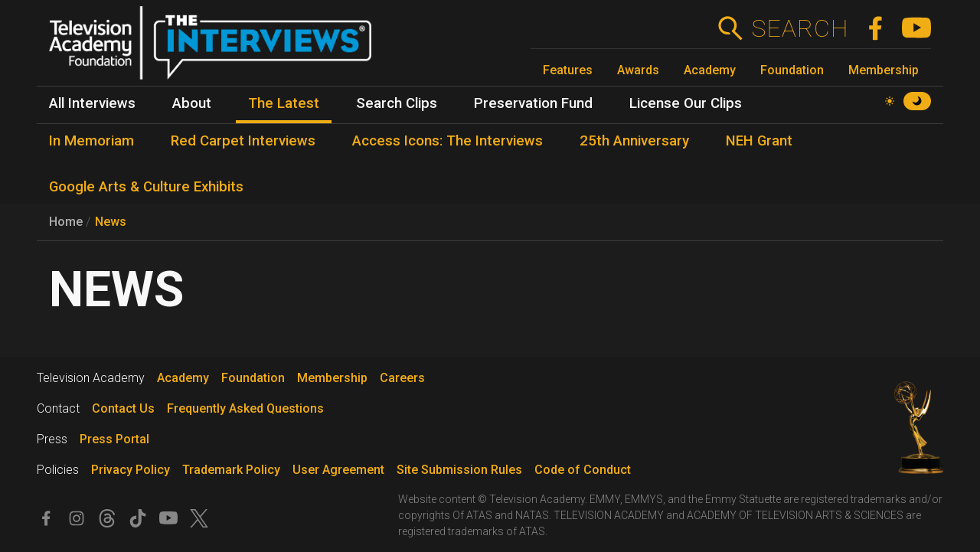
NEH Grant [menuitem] (759, 141)
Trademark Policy (231, 470)
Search (800, 28)
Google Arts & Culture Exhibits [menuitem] (146, 187)
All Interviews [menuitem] (92, 103)
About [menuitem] (192, 103)
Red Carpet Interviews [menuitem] (243, 141)
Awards (638, 70)
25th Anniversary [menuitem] (634, 141)
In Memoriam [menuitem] (91, 141)
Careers (402, 378)
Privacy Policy (131, 470)
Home (66, 222)
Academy (710, 70)
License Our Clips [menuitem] (686, 103)
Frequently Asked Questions (245, 408)
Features (568, 70)
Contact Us (123, 408)
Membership (884, 70)
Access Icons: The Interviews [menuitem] (448, 141)
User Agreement (338, 470)
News (111, 222)
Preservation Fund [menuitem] (533, 103)
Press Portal (114, 439)
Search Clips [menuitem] (397, 103)
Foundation (792, 70)
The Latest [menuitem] (284, 103)
